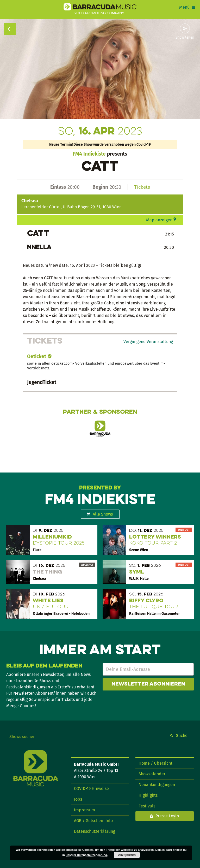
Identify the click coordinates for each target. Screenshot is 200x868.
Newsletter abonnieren (148, 684)
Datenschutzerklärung (95, 831)
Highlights (148, 795)
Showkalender (152, 774)
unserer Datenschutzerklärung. (87, 855)
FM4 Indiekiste (89, 154)
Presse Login (167, 816)
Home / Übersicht (155, 763)
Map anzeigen (159, 220)
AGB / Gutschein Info (93, 821)
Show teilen (185, 38)
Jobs (78, 799)
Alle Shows (103, 514)
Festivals (147, 806)
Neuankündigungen (157, 785)
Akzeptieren (127, 855)
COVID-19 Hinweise (91, 789)
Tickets (142, 187)
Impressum (85, 810)
